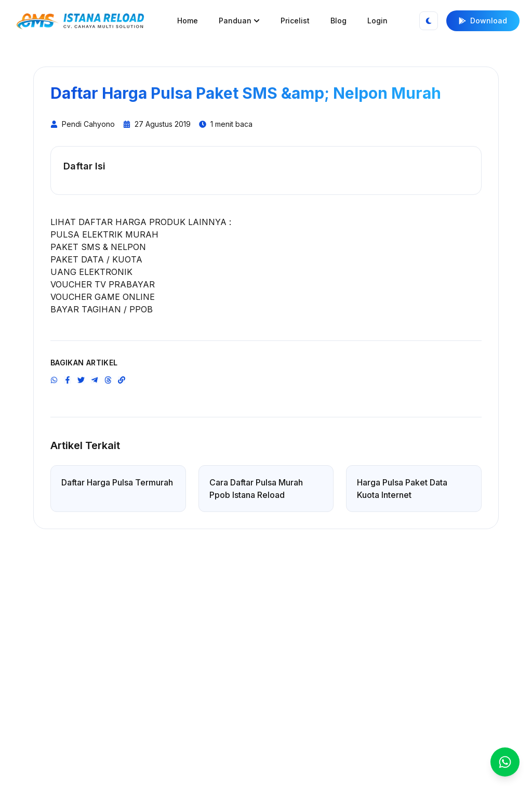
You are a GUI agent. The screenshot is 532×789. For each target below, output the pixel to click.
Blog (338, 21)
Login (377, 21)
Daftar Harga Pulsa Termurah (117, 482)
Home (188, 21)
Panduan (239, 21)
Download (483, 21)
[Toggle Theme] (429, 21)
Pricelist (295, 21)
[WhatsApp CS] (505, 762)
